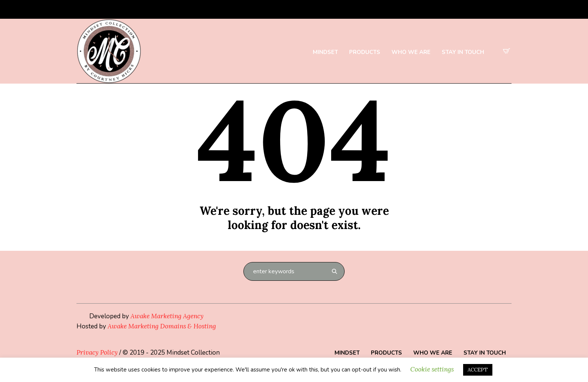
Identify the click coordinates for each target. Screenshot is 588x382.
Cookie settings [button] (432, 369)
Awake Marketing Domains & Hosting (162, 326)
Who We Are (433, 353)
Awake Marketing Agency (167, 316)
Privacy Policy (97, 352)
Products (386, 353)
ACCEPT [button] (478, 370)
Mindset (347, 353)
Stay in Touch (485, 353)
